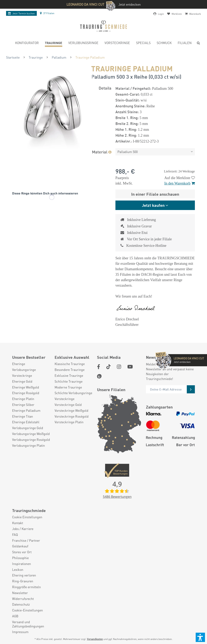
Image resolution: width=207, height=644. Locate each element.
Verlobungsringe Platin (29, 446)
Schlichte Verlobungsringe (73, 393)
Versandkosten (95, 639)
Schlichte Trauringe (69, 381)
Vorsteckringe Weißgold (71, 411)
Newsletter (20, 593)
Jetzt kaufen (153, 205)
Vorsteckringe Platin (69, 422)
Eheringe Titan (23, 416)
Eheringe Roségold (26, 393)
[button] (200, 637)
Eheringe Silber (23, 405)
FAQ (15, 535)
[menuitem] (27, 43)
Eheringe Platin (23, 399)
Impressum (20, 632)
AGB (15, 616)
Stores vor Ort (22, 552)
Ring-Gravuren (23, 581)
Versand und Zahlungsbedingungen (28, 624)
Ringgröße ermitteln (26, 587)
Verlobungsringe (24, 370)
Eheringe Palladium (26, 411)
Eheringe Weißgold (26, 387)
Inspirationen (22, 564)
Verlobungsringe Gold (28, 428)
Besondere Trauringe (70, 370)
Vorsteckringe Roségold (72, 416)
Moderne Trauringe (68, 387)
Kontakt (18, 523)
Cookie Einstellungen (27, 517)
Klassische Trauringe (70, 364)
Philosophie (20, 558)
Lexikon (18, 570)
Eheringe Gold (22, 381)
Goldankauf (20, 546)
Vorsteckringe (22, 376)
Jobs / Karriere (23, 529)
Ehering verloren (24, 575)
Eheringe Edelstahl (26, 422)
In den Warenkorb (180, 183)
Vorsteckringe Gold (68, 405)
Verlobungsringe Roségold (31, 440)
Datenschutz (21, 604)
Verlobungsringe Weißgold (31, 434)
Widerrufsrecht (23, 599)
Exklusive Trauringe (69, 376)
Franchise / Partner (26, 541)
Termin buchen (21, 13)
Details (105, 88)
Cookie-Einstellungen (27, 610)
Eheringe (19, 364)
